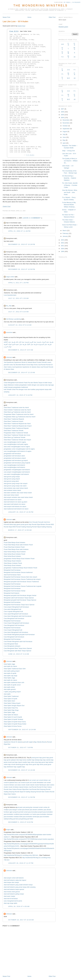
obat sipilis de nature (10, 666)
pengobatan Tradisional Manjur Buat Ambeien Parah (20, 568)
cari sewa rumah (20, 785)
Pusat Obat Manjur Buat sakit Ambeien (16, 549)
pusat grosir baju (26, 524)
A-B (62, 44)
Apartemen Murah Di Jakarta (13, 742)
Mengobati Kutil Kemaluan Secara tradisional (18, 572)
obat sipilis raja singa (10, 676)
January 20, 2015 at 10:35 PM (21, 512)
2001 (62, 246)
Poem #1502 (14, 31)
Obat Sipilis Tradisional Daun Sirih (15, 669)
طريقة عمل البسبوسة (45, 344)
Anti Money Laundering (13, 319)
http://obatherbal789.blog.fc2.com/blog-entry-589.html (21, 855)
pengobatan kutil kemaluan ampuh (15, 458)
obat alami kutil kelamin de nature (15, 504)
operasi (42, 385)
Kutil (16, 383)
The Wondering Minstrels (40, 5)
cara (38, 385)
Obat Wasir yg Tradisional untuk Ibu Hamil (17, 412)
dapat (6, 385)
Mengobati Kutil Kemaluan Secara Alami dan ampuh (20, 577)
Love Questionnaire (10, 295)
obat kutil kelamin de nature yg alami (15, 502)
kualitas (33, 389)
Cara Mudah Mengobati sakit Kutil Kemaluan (18, 642)
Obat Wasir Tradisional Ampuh (13, 421)
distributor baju (12, 767)
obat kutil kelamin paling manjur (14, 894)
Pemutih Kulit (42, 522)
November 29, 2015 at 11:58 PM (22, 797)
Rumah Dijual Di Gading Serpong (25, 792)
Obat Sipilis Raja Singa (11, 710)
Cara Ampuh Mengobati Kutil (13, 630)
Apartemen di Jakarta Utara (31, 367)
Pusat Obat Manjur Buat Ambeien (14, 542)
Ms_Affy (9, 306)
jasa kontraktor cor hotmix (28, 814)
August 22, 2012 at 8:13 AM (20, 325)
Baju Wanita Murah (40, 742)
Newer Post (6, 17)
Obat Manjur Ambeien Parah (13, 563)
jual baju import (17, 762)
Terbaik (9, 389)
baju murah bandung (15, 764)
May (64, 140)
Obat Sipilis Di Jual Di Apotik (13, 717)
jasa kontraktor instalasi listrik (13, 817)
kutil (5, 389)
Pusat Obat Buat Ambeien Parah (14, 547)
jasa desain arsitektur (37, 810)
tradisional (24, 387)
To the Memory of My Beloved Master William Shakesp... (69, 205)
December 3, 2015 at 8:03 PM (21, 822)
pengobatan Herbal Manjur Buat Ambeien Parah (19, 559)
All (74, 57)
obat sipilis (7, 694)
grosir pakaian (12, 760)
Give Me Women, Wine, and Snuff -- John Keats (70, 192)
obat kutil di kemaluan (11, 899)
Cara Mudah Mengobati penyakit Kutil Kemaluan (19, 635)
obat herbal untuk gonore (12, 892)
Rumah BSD (50, 524)
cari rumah (32, 780)
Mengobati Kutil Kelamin (12, 593)
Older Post (52, 17)
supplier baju (21, 767)
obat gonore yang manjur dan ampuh (16, 483)
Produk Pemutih (42, 362)
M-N (75, 48)
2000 (62, 249)
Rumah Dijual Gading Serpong (42, 527)
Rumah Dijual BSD (10, 527)
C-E (68, 70)
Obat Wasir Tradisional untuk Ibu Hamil (16, 407)
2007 (62, 109)
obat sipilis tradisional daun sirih (14, 682)
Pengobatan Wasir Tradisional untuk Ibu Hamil (19, 414)
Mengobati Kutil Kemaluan (12, 570)
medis (29, 385)
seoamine (9, 332)
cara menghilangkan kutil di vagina (15, 442)
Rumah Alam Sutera (10, 789)
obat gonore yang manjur (12, 477)
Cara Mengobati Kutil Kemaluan (14, 618)
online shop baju (36, 762)
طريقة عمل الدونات (47, 342)
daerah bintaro (24, 787)
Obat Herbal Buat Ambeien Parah (14, 554)
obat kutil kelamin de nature (13, 500)
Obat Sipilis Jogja (9, 664)
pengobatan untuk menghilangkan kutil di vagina (19, 449)
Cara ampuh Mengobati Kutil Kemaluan (16, 607)
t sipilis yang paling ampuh (12, 692)
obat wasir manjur (9, 896)
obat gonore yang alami (11, 481)
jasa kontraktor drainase (45, 814)
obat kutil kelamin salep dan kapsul (15, 880)
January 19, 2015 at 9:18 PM (20, 395)
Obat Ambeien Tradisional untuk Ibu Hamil (17, 410)
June (64, 137)
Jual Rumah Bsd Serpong (37, 789)
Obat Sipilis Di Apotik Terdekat (13, 719)
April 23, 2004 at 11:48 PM (19, 231)
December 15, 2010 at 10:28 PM (22, 244)
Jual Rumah (42, 365)
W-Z (68, 57)
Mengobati (11, 383)
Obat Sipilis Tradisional (11, 696)
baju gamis (17, 524)
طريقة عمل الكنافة (10, 342)
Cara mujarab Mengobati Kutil (13, 611)
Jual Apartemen (9, 362)
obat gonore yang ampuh (12, 479)
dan (32, 383)
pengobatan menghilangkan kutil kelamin (17, 470)
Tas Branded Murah (19, 365)
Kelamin (21, 383)
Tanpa (40, 383)
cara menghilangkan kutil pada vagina (16, 444)
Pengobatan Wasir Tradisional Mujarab (16, 428)
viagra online (10, 277)
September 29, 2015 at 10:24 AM (22, 730)
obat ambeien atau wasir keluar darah (16, 488)
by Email (67, 2)
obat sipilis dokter (9, 687)
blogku (8, 830)
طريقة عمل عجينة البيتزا (19, 344)
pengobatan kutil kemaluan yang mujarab (17, 463)
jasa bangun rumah (15, 810)
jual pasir (20, 807)
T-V (62, 57)
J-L (62, 74)
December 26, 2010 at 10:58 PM (22, 269)
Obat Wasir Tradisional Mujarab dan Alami (17, 424)
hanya (50, 383)
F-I (75, 70)
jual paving (26, 807)
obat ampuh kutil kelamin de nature (15, 507)
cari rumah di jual (24, 782)
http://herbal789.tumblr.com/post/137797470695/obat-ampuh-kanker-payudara (29, 839)
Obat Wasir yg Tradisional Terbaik (15, 437)
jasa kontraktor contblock (12, 814)
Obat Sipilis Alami (9, 701)
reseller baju (31, 760)
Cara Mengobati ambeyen (12, 646)
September (66, 129)
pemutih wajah (28, 742)
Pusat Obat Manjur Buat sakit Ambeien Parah (18, 545)
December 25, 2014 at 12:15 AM (22, 372)
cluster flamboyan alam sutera (44, 785)
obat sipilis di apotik (10, 673)
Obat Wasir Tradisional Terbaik (14, 431)
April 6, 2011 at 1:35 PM (18, 283)
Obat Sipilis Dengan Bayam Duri (14, 706)
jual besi (16, 819)
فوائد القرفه (7, 344)
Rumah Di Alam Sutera (44, 787)
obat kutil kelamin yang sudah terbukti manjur (18, 885)
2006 (62, 112)
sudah (6, 387)
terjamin (42, 389)
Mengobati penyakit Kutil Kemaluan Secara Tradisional (21, 582)
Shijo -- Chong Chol (69, 151)
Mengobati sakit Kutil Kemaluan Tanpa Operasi (19, 598)
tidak (46, 383)
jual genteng (23, 819)
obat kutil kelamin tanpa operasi (14, 889)
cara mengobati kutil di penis (13, 901)
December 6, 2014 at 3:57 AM (21, 350)
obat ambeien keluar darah (12, 490)
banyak (10, 387)
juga (52, 385)
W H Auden (30, 155)
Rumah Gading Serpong (24, 527)
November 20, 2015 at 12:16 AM (22, 770)
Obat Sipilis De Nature (11, 715)
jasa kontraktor (48, 812)
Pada (26, 383)
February (65, 233)
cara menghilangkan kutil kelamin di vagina (18, 451)
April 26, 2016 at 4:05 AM (19, 906)
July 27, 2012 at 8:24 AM (18, 312)
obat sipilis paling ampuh (12, 671)
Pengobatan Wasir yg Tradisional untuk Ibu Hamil (20, 417)
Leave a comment (32, 218)
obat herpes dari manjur (11, 882)
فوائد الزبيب (8, 347)
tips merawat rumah (36, 807)
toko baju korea (21, 760)
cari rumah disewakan (36, 782)
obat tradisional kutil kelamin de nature (16, 509)
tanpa (47, 389)
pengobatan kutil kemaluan (12, 454)
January (65, 236)
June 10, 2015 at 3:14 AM (19, 654)
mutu (26, 389)
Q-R (68, 53)
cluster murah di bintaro (11, 787)
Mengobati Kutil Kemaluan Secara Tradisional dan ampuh (22, 579)
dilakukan (11, 385)
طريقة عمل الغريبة (35, 342)
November (66, 123)
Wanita (36, 383)
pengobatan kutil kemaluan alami (14, 456)
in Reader (77, 2)
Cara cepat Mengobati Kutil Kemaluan (16, 614)
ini (43, 383)
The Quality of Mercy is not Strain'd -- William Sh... (70, 161)
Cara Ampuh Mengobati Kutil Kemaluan (16, 623)
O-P (62, 53)
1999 (62, 251)
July (64, 134)
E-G (75, 44)
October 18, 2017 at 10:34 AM (21, 920)
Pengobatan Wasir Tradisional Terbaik (16, 433)
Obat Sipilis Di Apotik (10, 699)
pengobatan (23, 385)
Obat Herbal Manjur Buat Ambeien (15, 552)
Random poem (63, 27)
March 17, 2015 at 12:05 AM (20, 530)
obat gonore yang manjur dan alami (15, 486)
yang (37, 389)
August (65, 132)
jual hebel (30, 819)
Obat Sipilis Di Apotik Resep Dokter (15, 724)
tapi (49, 385)
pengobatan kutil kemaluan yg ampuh (16, 460)
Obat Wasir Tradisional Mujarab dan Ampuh (18, 426)
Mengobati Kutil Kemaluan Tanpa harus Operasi (19, 605)
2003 (62, 240)
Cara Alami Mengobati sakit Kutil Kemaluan (18, 616)
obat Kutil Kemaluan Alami (12, 575)
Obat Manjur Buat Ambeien (12, 561)
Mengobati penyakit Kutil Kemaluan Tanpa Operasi (20, 600)
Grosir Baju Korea (32, 365)
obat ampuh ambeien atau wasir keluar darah (18, 497)
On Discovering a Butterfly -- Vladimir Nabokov (69, 178)
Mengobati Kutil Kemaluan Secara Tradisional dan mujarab (23, 586)
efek (50, 389)
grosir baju (46, 758)
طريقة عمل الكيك (32, 344)
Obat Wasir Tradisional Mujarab (14, 419)
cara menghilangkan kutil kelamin (14, 465)
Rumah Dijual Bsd (23, 789)
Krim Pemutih (33, 522)
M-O (68, 74)
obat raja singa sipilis (10, 903)
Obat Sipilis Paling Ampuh (12, 703)
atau (46, 385)
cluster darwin (30, 785)
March (65, 231)
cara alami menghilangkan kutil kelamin (16, 474)
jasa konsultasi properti (36, 812)
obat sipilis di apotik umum (12, 685)
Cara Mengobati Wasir (11, 644)
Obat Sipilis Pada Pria (11, 708)
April (64, 143)
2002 (62, 243)
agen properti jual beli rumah (19, 812)
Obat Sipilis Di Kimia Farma (13, 726)
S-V (62, 78)
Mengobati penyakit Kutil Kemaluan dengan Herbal (20, 595)
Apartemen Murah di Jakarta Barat (25, 362)
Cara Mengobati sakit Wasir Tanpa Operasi (17, 651)
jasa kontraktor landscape (31, 817)
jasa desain (26, 810)
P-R (75, 74)
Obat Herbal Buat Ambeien (12, 556)
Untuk (6, 383)
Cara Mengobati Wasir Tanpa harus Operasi (18, 648)
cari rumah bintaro (42, 780)
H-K (62, 48)
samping (6, 392)
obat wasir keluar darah (11, 495)
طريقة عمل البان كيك (22, 342)
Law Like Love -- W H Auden (15, 21)
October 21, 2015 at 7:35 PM (20, 747)
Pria (29, 383)
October (65, 126)
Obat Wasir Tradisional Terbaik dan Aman (17, 435)
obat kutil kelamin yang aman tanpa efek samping (20, 887)
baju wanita (47, 760)
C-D (68, 44)
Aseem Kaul (21, 26)
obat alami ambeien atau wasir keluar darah (18, 493)
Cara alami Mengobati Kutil (12, 609)
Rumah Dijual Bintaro (39, 524)
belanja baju (39, 760)
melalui (17, 385)
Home (29, 17)
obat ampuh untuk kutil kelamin (14, 878)
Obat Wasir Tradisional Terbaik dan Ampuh (17, 440)
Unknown (9, 357)
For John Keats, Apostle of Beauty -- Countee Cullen (70, 185)
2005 (62, 115)
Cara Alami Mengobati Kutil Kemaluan (16, 632)
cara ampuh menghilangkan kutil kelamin (17, 472)
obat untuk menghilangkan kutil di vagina (17, 447)
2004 (62, 118)
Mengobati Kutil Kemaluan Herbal (15, 591)
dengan (34, 385)
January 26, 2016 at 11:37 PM (21, 863)
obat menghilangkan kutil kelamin (14, 467)
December (66, 120)
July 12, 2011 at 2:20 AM (18, 298)
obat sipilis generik (10, 689)
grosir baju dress (27, 764)
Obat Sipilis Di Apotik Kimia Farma (15, 722)
